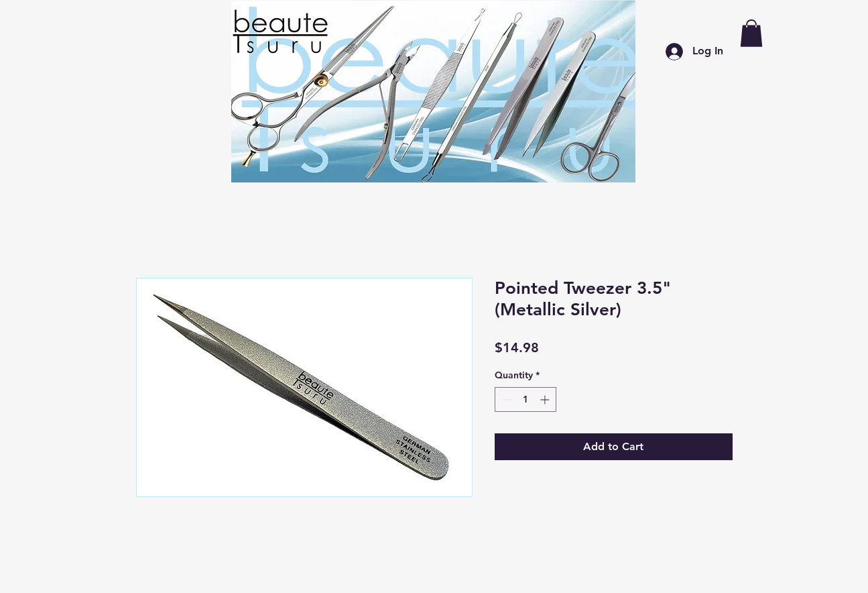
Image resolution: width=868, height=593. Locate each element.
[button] (751, 33)
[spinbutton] (525, 399)
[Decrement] (505, 399)
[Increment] (546, 399)
